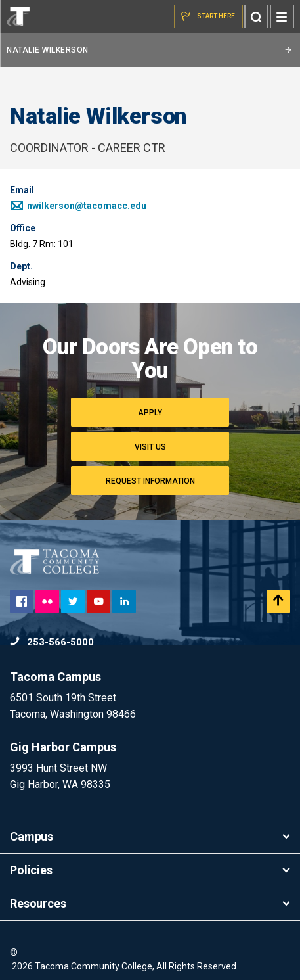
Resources (150, 903)
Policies (150, 870)
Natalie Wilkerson (150, 50)
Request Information (150, 481)
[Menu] (282, 16)
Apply (150, 413)
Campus (150, 836)
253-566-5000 (52, 642)
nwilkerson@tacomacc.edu (78, 206)
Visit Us (150, 447)
